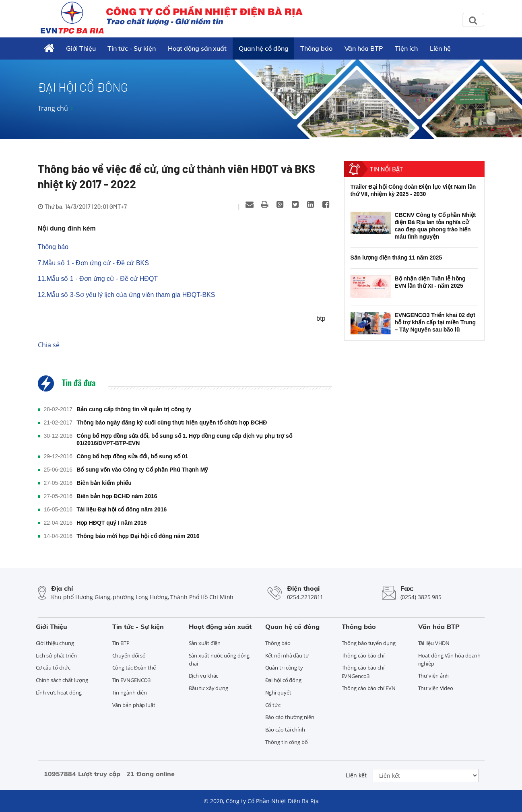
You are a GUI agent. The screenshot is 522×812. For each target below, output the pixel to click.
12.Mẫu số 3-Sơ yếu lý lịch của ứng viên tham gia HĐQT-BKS (127, 295)
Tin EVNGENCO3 (132, 680)
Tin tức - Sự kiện (131, 48)
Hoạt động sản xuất (197, 48)
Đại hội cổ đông (284, 680)
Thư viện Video (436, 688)
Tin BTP (121, 643)
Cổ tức (273, 705)
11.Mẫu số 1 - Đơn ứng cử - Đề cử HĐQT (98, 279)
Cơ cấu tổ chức (53, 668)
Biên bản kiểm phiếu (104, 483)
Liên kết (356, 775)
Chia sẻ (49, 345)
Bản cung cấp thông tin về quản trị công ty (134, 409)
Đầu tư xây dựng (209, 688)
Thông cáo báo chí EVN (369, 688)
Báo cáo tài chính (285, 730)
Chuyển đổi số (129, 655)
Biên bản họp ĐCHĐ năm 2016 (117, 496)
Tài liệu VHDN (434, 643)
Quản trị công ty (284, 668)
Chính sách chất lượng (62, 680)
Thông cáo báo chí (363, 655)
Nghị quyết (278, 692)
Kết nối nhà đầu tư (287, 655)
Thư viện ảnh (434, 676)
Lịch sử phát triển (56, 655)
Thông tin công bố (287, 742)
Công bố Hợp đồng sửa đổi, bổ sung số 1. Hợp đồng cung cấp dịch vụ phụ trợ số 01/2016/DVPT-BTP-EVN (184, 439)
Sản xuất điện (205, 643)
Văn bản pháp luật (134, 705)
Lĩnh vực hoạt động (59, 692)
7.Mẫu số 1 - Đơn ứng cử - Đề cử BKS (93, 263)
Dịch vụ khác (204, 676)
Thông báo (316, 48)
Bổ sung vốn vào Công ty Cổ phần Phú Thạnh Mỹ (142, 470)
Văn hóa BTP (364, 48)
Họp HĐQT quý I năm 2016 (111, 523)
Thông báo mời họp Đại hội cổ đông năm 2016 (138, 536)
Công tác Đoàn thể (134, 668)
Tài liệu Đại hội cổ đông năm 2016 (122, 509)
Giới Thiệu (81, 48)
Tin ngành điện (130, 692)
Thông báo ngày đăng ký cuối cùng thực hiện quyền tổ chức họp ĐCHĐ (172, 422)
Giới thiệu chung (55, 643)
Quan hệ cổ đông (264, 48)
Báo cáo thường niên (290, 717)
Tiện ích (406, 48)
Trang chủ (53, 108)
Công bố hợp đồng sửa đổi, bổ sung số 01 (132, 456)
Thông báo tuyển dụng (369, 643)
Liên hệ (440, 48)
